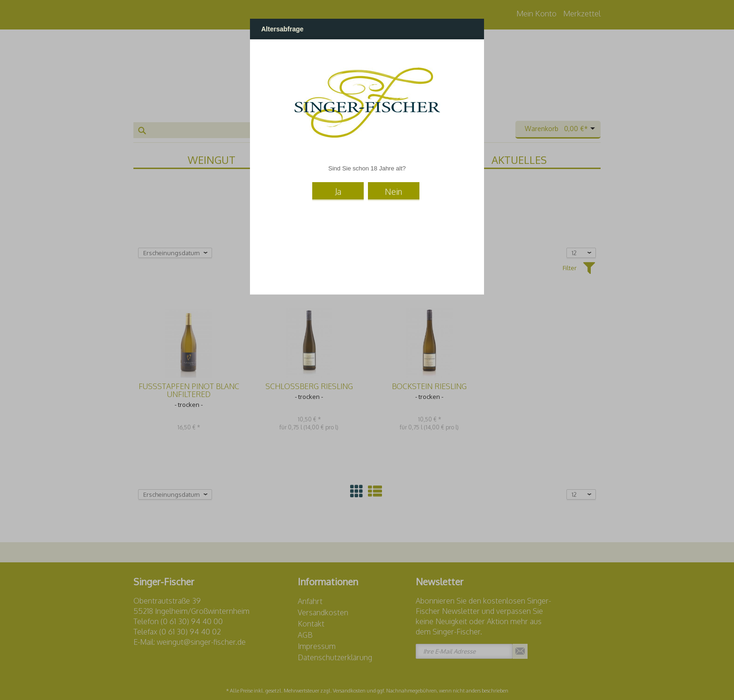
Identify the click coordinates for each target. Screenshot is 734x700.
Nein (393, 192)
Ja (338, 192)
